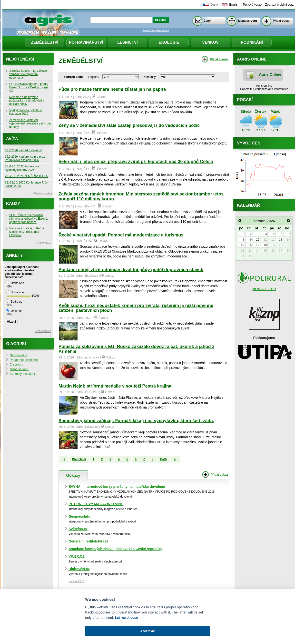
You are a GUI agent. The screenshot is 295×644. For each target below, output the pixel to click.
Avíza (12, 139)
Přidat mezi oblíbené (24, 360)
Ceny (207, 21)
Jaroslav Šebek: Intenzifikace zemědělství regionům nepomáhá (28, 74)
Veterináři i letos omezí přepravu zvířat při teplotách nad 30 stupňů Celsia (136, 162)
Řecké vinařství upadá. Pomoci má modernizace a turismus (121, 235)
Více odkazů (76, 581)
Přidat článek (219, 59)
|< (64, 459)
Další (164, 459)
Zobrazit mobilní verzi (280, 5)
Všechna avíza (42, 194)
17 (258, 245)
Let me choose (126, 618)
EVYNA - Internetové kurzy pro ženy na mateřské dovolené (117, 487)
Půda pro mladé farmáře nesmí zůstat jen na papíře (112, 89)
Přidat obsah (282, 21)
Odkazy (73, 475)
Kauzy (13, 204)
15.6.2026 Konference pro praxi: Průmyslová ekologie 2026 (26, 158)
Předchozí (79, 459)
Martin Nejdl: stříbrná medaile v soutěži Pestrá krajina (115, 386)
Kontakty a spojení (22, 374)
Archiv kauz (43, 243)
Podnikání (252, 42)
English (234, 5)
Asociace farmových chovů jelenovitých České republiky (115, 549)
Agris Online (270, 74)
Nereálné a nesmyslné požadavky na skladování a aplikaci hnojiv (27, 101)
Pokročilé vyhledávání (156, 30)
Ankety (15, 255)
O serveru (16, 365)
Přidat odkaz (219, 475)
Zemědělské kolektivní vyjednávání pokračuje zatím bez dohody (30, 123)
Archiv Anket (43, 331)
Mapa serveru (248, 21)
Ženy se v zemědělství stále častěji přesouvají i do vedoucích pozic (129, 125)
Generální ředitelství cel (88, 541)
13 (280, 240)
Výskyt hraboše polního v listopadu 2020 (25, 112)
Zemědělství (45, 42)
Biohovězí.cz (79, 569)
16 (250, 245)
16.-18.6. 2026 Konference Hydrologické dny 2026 (22, 168)
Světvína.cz (78, 529)
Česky (214, 5)
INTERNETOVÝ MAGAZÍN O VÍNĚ (96, 504)
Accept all (147, 631)
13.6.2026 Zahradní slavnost (23, 150)
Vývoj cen (249, 143)
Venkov (210, 42)
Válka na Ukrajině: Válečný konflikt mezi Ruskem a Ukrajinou (27, 232)
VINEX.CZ (77, 556)
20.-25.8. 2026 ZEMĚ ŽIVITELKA (26, 176)
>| (175, 459)
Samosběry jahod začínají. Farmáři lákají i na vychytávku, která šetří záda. (136, 421)
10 (258, 240)
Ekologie (169, 42)
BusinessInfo (79, 516)
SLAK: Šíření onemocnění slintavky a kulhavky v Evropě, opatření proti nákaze (29, 219)
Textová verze (252, 5)
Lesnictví (128, 42)
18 (265, 245)
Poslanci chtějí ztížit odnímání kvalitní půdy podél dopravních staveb (131, 270)
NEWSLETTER (264, 289)
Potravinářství (86, 42)
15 (242, 245)
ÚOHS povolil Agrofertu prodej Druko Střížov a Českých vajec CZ (29, 87)
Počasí (245, 100)
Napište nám (18, 355)
